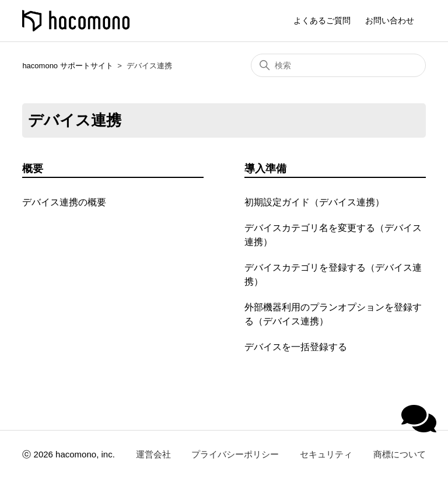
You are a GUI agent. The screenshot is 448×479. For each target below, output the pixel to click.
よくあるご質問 (322, 20)
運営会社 (153, 454)
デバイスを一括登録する (296, 347)
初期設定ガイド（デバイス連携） (314, 202)
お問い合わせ (390, 20)
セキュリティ (326, 454)
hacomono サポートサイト (67, 66)
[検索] (338, 65)
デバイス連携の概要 (64, 202)
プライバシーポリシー (235, 454)
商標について (400, 454)
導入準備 (265, 169)
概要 (33, 169)
